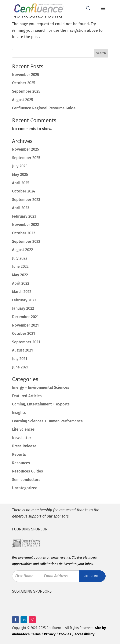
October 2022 (24, 233)
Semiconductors (26, 480)
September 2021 (26, 342)
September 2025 (26, 158)
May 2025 (20, 174)
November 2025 (26, 149)
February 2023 (24, 216)
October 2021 (23, 334)
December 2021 (25, 317)
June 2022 (20, 266)
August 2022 (23, 250)
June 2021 (20, 367)
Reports (19, 455)
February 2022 (24, 300)
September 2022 (26, 242)
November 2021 (25, 325)
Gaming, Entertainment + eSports (41, 404)
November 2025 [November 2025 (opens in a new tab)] (26, 75)
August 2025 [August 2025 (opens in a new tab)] (23, 100)
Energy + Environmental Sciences (41, 387)
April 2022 (21, 283)
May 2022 (20, 275)
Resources (21, 463)
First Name (24, 576)
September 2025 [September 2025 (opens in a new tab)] (26, 91)
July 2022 (20, 258)
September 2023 (26, 200)
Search (101, 53)
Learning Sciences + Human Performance (47, 421)
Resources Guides (28, 471)
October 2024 (24, 191)
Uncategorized (25, 488)
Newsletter (22, 438)
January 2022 (23, 308)
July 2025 (20, 166)
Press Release (24, 446)
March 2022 (22, 292)
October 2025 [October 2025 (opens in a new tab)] (24, 83)
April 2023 (21, 208)
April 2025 (21, 183)
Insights (19, 413)
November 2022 (26, 225)
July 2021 (20, 359)
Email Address (56, 576)
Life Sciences (23, 429)
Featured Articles (27, 396)
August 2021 (22, 350)
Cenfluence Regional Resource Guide (44, 108)
